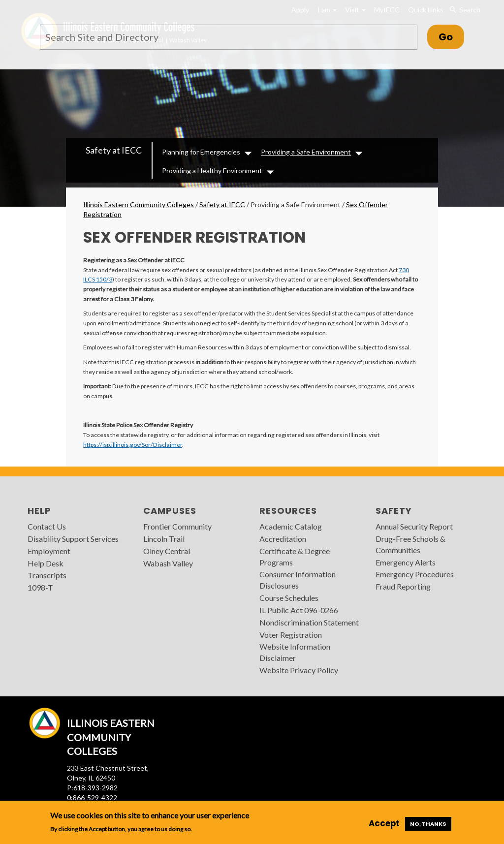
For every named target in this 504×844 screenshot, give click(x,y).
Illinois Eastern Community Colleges (139, 204)
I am (327, 10)
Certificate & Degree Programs (295, 557)
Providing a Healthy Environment (212, 171)
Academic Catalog (291, 526)
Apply (300, 10)
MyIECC (387, 10)
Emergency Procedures (415, 574)
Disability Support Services (73, 539)
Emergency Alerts (406, 562)
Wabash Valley (168, 563)
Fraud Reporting (403, 586)
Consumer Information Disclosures (298, 580)
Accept (384, 823)
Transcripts (47, 575)
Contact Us (47, 526)
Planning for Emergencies (201, 152)
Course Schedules (289, 598)
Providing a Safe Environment (306, 152)
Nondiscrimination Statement (309, 622)
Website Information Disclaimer (295, 652)
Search (465, 10)
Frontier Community (177, 526)
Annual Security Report (414, 526)
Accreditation (283, 539)
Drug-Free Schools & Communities (410, 544)
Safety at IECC (114, 150)
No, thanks (428, 824)
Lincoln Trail (164, 539)
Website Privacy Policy (299, 670)
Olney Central (167, 551)
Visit (355, 10)
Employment (49, 551)
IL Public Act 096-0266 (299, 610)
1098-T (40, 587)
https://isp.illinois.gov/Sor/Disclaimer (133, 445)
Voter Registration (291, 635)
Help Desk (46, 563)
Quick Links (426, 10)
